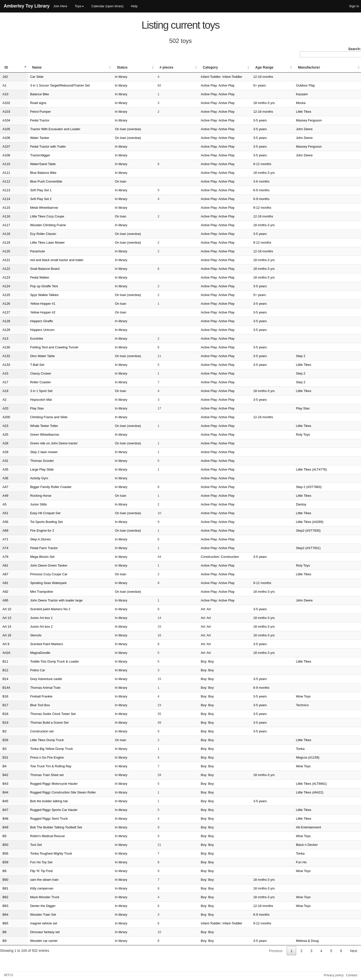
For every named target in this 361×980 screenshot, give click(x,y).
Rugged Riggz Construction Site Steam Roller (51, 792)
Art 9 (6, 644)
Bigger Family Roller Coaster (39, 487)
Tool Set (24, 845)
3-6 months (286, 181)
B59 (5, 862)
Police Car (26, 670)
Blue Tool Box (28, 705)
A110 (6, 164)
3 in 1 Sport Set (29, 391)
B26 (5, 740)
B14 (5, 679)
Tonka (314, 749)
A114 (6, 199)
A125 (6, 295)
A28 (5, 443)
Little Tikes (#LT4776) (325, 469)
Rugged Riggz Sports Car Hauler (42, 810)
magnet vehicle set (32, 923)
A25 (5, 435)
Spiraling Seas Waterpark (37, 583)
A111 (6, 173)
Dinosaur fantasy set (33, 932)
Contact (352, 975)
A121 (6, 260)
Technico (316, 705)
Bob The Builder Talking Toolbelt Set (44, 827)
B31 (5, 757)
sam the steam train (32, 880)
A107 (6, 147)
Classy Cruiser (29, 373)
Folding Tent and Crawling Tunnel (42, 347)
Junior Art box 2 (29, 627)
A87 (5, 574)
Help (134, 6)
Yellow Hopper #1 (31, 304)
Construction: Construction (206, 557)
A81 (5, 565)
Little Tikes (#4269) (323, 522)
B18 (5, 714)
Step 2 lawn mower (32, 452)
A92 (5, 592)
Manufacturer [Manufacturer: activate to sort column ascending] (322, 67)
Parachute (26, 251)
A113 (6, 190)
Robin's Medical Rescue (36, 836)
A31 (5, 461)
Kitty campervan (30, 888)
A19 (5, 391)
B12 (5, 670)
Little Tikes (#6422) (323, 792)
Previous (276, 951)
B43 (5, 784)
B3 (4, 749)
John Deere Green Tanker (37, 565)
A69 (5, 531)
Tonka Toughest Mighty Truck (39, 853)
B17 (5, 705)
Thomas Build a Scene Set (37, 723)
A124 (6, 286)
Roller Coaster (29, 382)
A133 (6, 365)
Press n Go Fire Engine (35, 757)
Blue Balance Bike (31, 173)
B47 (5, 810)
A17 (5, 382)
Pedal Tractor (28, 120)
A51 (5, 513)
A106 (6, 138)
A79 (5, 557)
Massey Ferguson (322, 120)
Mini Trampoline (30, 592)
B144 (6, 688)
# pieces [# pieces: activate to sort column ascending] (169, 67)
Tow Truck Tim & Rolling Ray (39, 766)
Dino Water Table (31, 356)
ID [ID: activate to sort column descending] (6, 67)
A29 (5, 452)
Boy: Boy (193, 661)
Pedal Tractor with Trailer (36, 147)
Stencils (24, 635)
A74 (5, 548)
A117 (6, 225)
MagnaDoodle (28, 653)
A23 (5, 426)
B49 (5, 827)
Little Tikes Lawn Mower (36, 243)
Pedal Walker (28, 277)
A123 (6, 277)
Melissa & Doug (321, 941)
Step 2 (314, 356)
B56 (5, 853)
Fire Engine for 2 (30, 531)
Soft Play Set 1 (29, 190)
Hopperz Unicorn (30, 330)
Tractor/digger (28, 155)
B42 (5, 775)
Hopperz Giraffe (30, 321)
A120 (6, 251)
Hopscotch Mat (29, 400)
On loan (130, 181)
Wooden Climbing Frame (36, 225)
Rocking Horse (29, 496)
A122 (6, 269)
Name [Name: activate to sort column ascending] (25, 67)
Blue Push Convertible (34, 181)
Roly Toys (316, 435)
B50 (5, 845)
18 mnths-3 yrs (289, 103)
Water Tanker (28, 138)
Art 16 (7, 635)
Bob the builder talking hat (37, 801)
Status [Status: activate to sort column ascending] (132, 67)
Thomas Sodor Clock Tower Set (41, 714)
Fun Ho (315, 862)
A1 (4, 85)
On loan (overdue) (138, 129)
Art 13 (7, 618)
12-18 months (288, 77)
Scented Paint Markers (35, 644)
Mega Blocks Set (30, 557)
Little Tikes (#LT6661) (325, 784)
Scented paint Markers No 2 (38, 609)
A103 (6, 112)
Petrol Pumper (29, 112)
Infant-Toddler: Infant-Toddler (207, 77)
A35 (5, 469)
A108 (6, 155)
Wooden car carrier (32, 941)
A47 (5, 487)
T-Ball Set (25, 365)
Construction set (30, 731)
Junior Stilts (27, 504)
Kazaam (315, 94)
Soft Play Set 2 (29, 199)
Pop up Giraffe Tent (32, 286)
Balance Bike (28, 94)
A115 (6, 208)
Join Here (60, 6)
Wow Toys (317, 696)
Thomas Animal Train (33, 688)
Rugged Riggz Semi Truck (37, 819)
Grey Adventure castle (34, 679)
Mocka (314, 103)
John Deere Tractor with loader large (44, 600)
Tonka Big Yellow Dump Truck (40, 749)
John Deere (318, 129)
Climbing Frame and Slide (37, 417)
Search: (330, 52)
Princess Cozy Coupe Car (37, 574)
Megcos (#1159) (321, 757)
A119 (6, 243)
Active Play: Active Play (203, 85)
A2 (4, 400)
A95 (5, 600)
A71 (5, 539)
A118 (6, 234)
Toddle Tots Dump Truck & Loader (43, 661)
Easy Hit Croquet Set (33, 513)
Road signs (26, 103)
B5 (4, 836)
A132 (6, 356)
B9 (4, 941)
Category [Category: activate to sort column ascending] (196, 67)
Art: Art (192, 609)
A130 (6, 347)
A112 (6, 181)
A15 (5, 373)
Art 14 (7, 627)
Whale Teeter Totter (32, 426)
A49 (5, 496)
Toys (79, 6)
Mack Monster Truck (33, 897)
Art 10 (7, 609)
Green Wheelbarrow (33, 435)
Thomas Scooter (30, 461)
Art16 (6, 653)
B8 (4, 932)
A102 (6, 103)
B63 (5, 906)
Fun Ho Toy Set (29, 862)
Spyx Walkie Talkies (32, 295)
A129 (6, 330)
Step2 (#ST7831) (322, 548)
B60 (5, 880)
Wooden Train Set (31, 915)
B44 (5, 792)
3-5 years (285, 120)
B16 (5, 696)
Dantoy (314, 504)
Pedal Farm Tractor (32, 548)
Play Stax (25, 408)
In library (131, 77)
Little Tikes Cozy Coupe (35, 216)
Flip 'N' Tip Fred (29, 871)
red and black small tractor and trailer (45, 260)
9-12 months (287, 164)
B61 (5, 888)
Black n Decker (320, 845)
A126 (6, 304)
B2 (4, 731)
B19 (5, 723)
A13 (5, 339)
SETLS (8, 975)
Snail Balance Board (33, 269)
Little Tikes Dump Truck (35, 740)
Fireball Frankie (29, 696)
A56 (5, 522)
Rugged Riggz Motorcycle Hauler (42, 784)
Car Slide (25, 77)
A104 (6, 120)
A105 (6, 129)
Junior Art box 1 (29, 618)
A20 (5, 408)
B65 (5, 923)
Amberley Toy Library (27, 6)
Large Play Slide (30, 469)
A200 (6, 417)
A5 (4, 504)
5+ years (284, 85)
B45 (5, 801)
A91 (5, 583)
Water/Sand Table (31, 164)
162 (5, 77)
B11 (5, 661)
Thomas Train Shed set (35, 775)
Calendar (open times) (107, 6)
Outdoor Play (319, 85)
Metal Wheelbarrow (32, 208)
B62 (5, 897)
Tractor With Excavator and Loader (43, 129)
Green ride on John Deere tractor (42, 443)
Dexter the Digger (31, 906)
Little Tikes (317, 112)
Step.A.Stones (29, 539)
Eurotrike (25, 339)
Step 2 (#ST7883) (322, 487)
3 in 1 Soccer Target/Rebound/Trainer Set (48, 85)
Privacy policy (334, 975)
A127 (6, 312)
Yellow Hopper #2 (31, 312)
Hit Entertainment (322, 827)
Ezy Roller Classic (31, 234)
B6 (4, 871)
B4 (4, 766)
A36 (5, 478)
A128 (6, 321)
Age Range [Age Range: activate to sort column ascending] (289, 67)
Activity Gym (27, 478)
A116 (6, 216)
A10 (5, 94)
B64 (5, 915)
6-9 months (286, 190)
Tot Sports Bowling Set (35, 522)
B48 (5, 819)
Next (354, 951)
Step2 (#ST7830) (322, 531)
